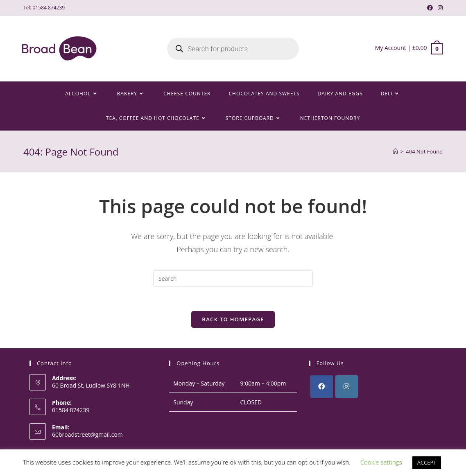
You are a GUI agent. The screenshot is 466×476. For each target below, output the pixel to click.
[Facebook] (322, 387)
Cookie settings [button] (381, 462)
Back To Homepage (233, 319)
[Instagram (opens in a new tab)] (439, 8)
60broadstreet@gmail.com (87, 435)
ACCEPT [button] (427, 462)
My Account (391, 48)
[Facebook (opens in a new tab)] (430, 8)
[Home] (395, 151)
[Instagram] (347, 387)
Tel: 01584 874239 (44, 8)
